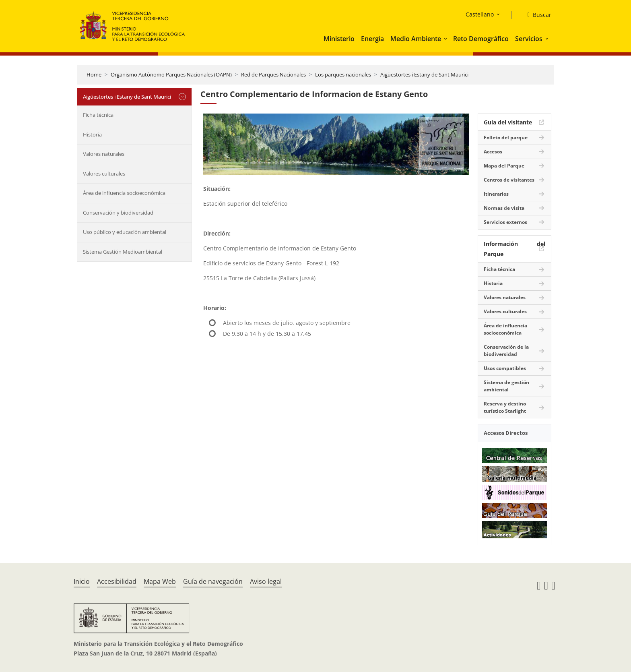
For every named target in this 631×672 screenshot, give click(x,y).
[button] (446, 39)
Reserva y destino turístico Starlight (505, 407)
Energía (372, 39)
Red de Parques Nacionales (273, 74)
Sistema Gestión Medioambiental (123, 252)
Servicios (529, 39)
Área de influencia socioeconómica (124, 193)
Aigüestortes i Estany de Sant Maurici (424, 74)
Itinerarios (496, 194)
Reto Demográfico (481, 39)
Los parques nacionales (343, 74)
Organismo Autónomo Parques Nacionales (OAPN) (171, 74)
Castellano (480, 14)
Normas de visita (504, 208)
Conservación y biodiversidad (118, 213)
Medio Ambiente (416, 39)
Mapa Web (160, 581)
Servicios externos (505, 222)
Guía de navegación (213, 581)
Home (94, 74)
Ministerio (339, 39)
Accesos (493, 152)
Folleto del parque (506, 138)
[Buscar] (536, 15)
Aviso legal (266, 581)
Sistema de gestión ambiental (506, 386)
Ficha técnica (98, 115)
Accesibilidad (117, 581)
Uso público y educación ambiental (125, 232)
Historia (92, 134)
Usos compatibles (505, 368)
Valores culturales (104, 174)
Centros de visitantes (509, 180)
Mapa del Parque (504, 166)
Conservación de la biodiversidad (506, 350)
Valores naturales (104, 154)
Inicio (82, 581)
